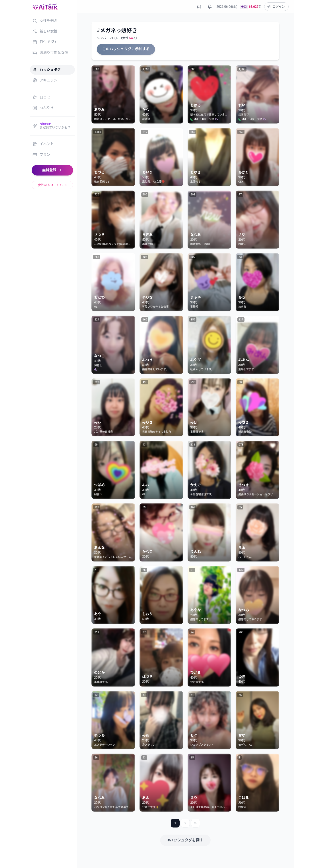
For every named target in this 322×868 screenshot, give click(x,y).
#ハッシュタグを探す (185, 840)
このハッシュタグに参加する (125, 49)
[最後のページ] (196, 823)
